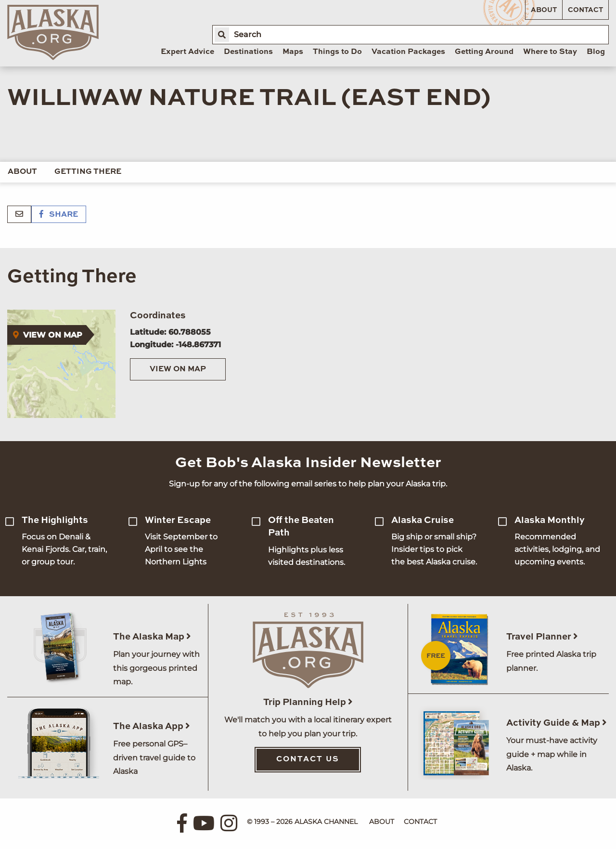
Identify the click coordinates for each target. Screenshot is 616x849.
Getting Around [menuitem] (484, 52)
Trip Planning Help (308, 702)
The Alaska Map (152, 637)
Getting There (88, 172)
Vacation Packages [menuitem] (408, 52)
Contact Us (308, 759)
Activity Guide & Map (557, 723)
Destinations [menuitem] (248, 52)
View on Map (178, 369)
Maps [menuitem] (293, 52)
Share (59, 215)
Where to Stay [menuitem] (550, 52)
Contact (585, 10)
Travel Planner (542, 637)
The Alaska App (152, 726)
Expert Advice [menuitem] (187, 52)
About (544, 10)
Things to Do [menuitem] (337, 52)
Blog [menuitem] (596, 52)
